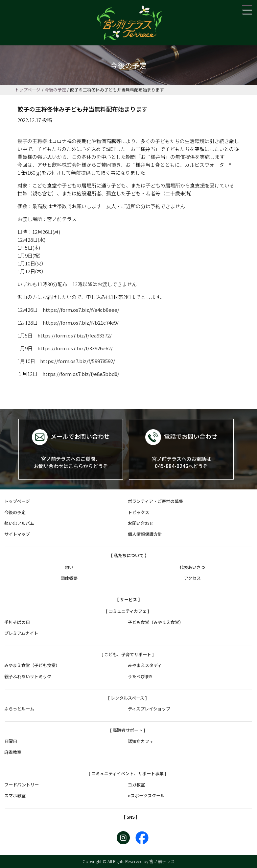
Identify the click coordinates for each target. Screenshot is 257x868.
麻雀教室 (13, 752)
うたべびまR (140, 676)
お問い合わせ (141, 523)
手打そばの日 (17, 622)
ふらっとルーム (19, 709)
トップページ (28, 90)
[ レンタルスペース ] (128, 698)
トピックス (139, 512)
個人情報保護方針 (145, 534)
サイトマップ (17, 534)
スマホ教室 (15, 795)
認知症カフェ (141, 741)
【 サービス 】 (128, 599)
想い (69, 567)
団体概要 (69, 578)
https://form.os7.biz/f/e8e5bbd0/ (81, 374)
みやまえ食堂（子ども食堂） (32, 665)
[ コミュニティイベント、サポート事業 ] (128, 773)
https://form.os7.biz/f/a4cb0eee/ (81, 310)
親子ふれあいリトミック (28, 676)
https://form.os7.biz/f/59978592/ (78, 361)
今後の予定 (55, 90)
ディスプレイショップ (149, 709)
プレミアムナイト (21, 633)
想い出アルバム (19, 523)
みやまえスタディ (145, 665)
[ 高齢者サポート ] (128, 730)
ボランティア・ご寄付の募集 (155, 501)
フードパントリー (22, 785)
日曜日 (11, 741)
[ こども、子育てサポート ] (128, 654)
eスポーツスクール (146, 795)
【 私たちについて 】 (129, 555)
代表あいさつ (192, 567)
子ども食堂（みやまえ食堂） (156, 622)
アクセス (192, 578)
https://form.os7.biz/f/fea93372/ (75, 335)
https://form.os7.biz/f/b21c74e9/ (81, 322)
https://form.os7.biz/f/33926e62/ (75, 348)
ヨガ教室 (136, 785)
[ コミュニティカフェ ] (128, 611)
